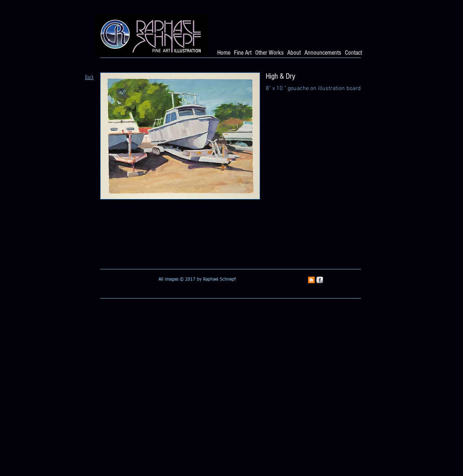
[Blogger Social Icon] (311, 280)
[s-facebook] (320, 280)
